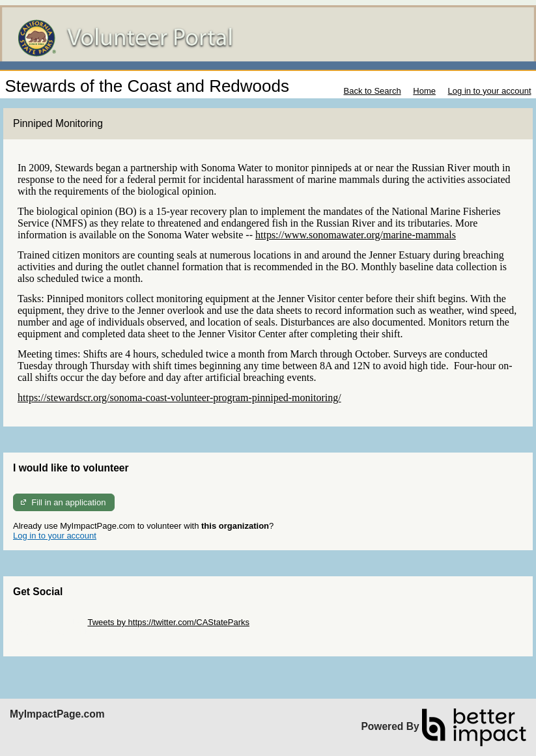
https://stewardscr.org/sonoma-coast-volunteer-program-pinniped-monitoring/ (179, 398)
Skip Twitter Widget (49, 622)
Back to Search (372, 91)
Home (424, 91)
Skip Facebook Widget (55, 632)
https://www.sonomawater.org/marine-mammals (356, 235)
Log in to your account (490, 91)
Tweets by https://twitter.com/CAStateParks (168, 622)
